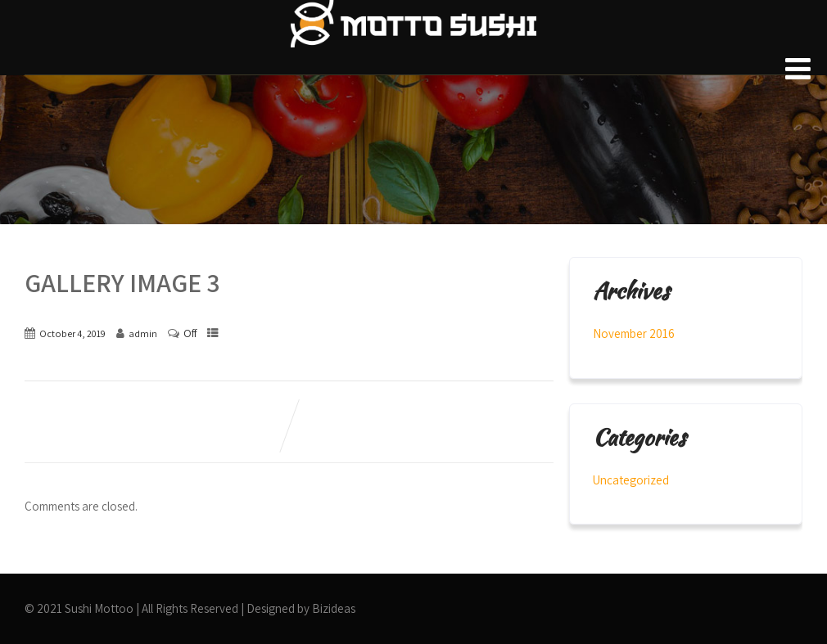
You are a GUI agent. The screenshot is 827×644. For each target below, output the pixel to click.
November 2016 (634, 333)
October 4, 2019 (72, 333)
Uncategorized (631, 480)
